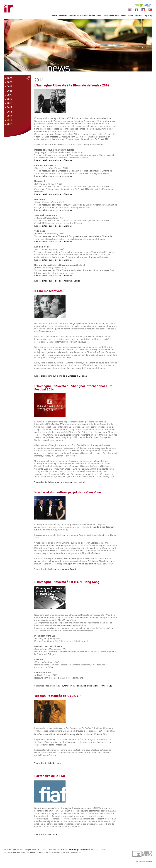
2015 (10, 116)
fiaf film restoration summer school (85, 15)
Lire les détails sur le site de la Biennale (53, 160)
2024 (10, 78)
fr (143, 10)
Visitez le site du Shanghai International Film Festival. (60, 482)
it (136, 10)
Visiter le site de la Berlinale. (48, 763)
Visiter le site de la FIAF (46, 834)
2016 (10, 112)
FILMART (65, 686)
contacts (139, 15)
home (55, 15)
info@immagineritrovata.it (79, 850)
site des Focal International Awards (60, 569)
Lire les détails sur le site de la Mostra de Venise (57, 281)
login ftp (148, 15)
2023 (10, 82)
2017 (10, 107)
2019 (10, 99)
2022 (10, 86)
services (63, 15)
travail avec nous (111, 15)
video (130, 15)
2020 (10, 95)
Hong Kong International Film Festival (94, 686)
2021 (10, 91)
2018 (10, 103)
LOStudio (149, 861)
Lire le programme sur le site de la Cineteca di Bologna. (61, 376)
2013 (10, 124)
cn (150, 10)
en (130, 10)
